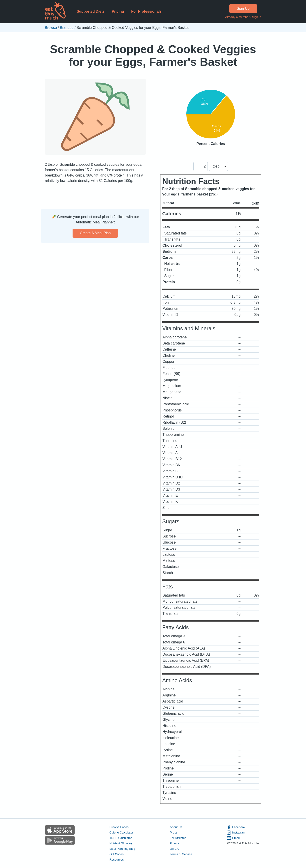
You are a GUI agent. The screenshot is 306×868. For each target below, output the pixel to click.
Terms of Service (181, 854)
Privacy (175, 843)
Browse (51, 28)
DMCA (174, 849)
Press (174, 832)
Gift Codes (117, 854)
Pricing (118, 11)
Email (233, 838)
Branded (67, 28)
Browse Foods (119, 827)
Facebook (236, 827)
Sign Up (243, 8)
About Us (176, 827)
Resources (117, 860)
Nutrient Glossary (121, 843)
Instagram (236, 833)
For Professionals (146, 11)
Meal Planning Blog (122, 849)
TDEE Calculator (121, 838)
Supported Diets (91, 11)
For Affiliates (178, 838)
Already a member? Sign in (243, 17)
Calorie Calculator (121, 832)
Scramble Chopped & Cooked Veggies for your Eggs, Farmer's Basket (153, 56)
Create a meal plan (95, 233)
